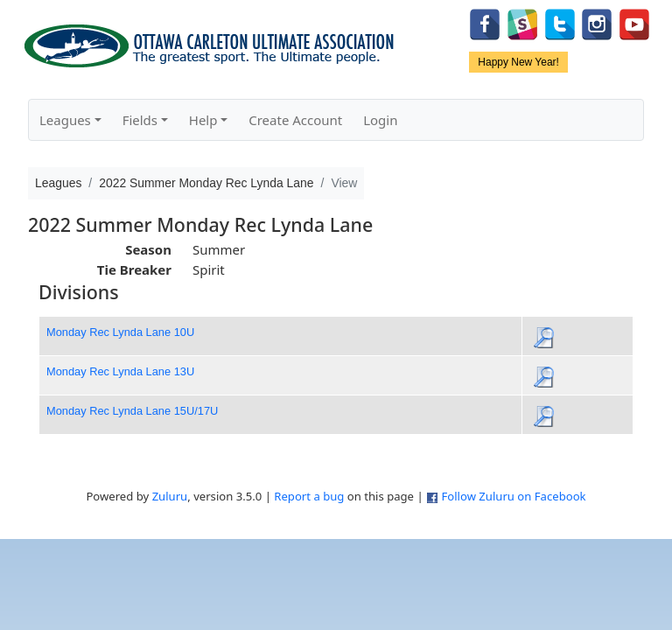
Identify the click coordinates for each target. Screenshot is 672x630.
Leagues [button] (65, 120)
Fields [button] (140, 120)
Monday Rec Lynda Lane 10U (120, 332)
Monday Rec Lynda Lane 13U (120, 371)
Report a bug (309, 496)
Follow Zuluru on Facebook (513, 496)
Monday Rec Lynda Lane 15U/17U (132, 411)
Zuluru (170, 496)
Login (380, 120)
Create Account (295, 120)
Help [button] (203, 120)
